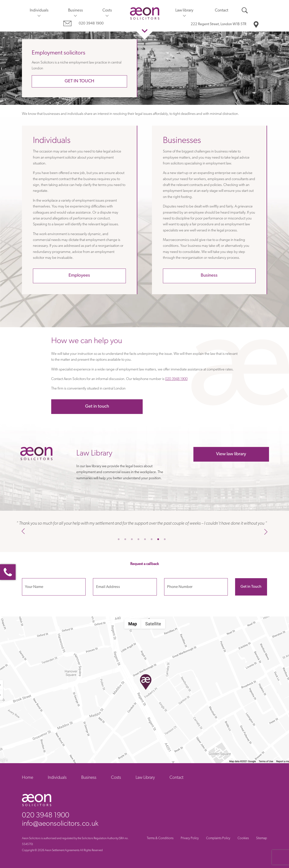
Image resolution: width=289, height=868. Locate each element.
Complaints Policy (218, 838)
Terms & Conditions (160, 838)
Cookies (243, 838)
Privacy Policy (190, 838)
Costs (107, 11)
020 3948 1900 (91, 24)
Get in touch (79, 81)
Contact (222, 11)
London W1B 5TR (219, 24)
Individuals (39, 11)
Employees (79, 276)
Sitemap (262, 838)
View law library (231, 454)
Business (75, 11)
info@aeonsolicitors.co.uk (60, 824)
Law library (184, 11)
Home (28, 778)
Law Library (145, 778)
